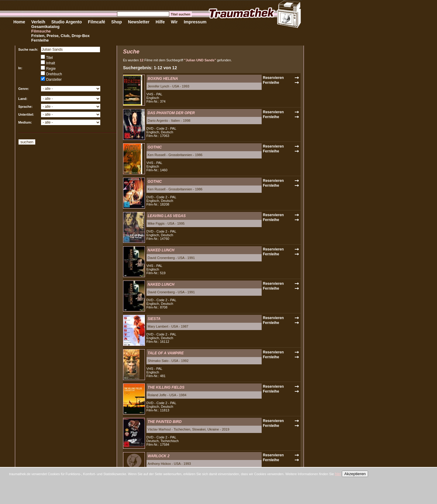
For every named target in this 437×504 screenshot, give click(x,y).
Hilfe (160, 22)
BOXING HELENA (163, 79)
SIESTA (154, 319)
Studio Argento (67, 22)
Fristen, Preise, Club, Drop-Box (60, 36)
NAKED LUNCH (161, 250)
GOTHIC (155, 147)
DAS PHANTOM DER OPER (171, 113)
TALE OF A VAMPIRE (166, 353)
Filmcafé (96, 22)
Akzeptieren (355, 474)
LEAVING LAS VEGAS (167, 216)
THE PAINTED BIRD (165, 422)
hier (338, 474)
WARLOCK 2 (159, 456)
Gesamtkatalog (45, 27)
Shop (117, 22)
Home (19, 22)
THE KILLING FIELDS (166, 387)
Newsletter (139, 22)
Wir (174, 22)
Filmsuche (41, 31)
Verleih (38, 22)
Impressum (195, 22)
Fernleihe (40, 40)
